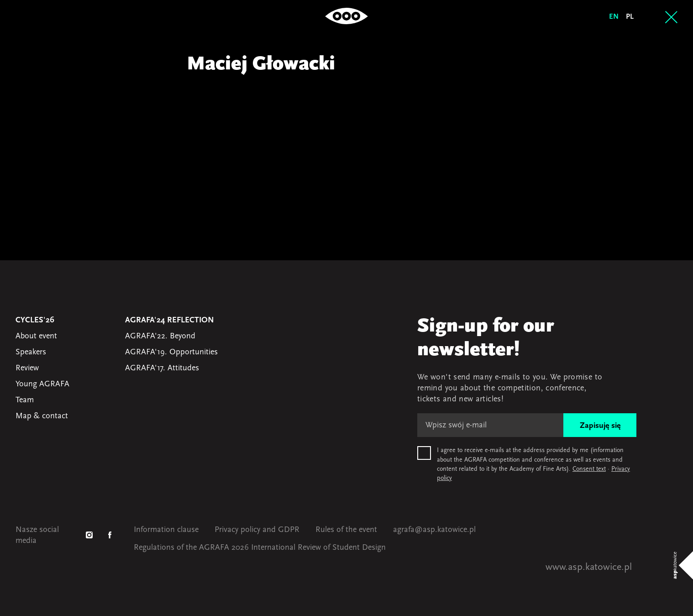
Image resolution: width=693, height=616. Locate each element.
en (614, 17)
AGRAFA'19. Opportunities (171, 352)
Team (25, 400)
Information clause (166, 530)
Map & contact (42, 416)
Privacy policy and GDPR (257, 530)
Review (27, 368)
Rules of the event (346, 530)
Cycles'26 (35, 320)
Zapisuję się (600, 426)
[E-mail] (490, 425)
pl (630, 17)
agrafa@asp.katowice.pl (434, 530)
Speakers (31, 352)
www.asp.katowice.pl (589, 567)
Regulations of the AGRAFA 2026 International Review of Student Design (260, 548)
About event (36, 336)
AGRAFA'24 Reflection (170, 320)
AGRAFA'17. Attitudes (162, 368)
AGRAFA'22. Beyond (160, 336)
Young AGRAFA (42, 384)
